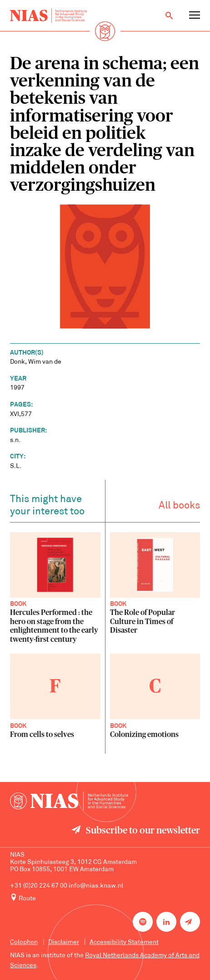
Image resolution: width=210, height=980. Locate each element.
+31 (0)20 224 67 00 (39, 886)
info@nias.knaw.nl (96, 886)
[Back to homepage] (48, 15)
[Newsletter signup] (190, 922)
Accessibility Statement (124, 942)
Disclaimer (64, 942)
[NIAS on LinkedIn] (166, 922)
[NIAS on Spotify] (143, 922)
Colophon (24, 942)
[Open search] (169, 15)
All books (179, 508)
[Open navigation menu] (195, 15)
